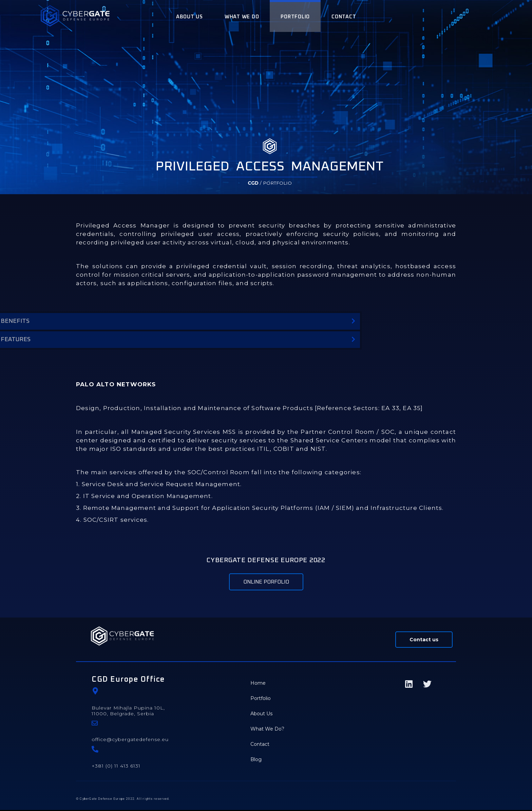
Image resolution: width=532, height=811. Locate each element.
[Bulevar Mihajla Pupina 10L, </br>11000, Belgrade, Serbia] (95, 692)
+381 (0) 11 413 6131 (116, 767)
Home (258, 684)
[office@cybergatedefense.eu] (95, 724)
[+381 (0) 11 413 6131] (95, 750)
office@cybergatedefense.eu (130, 740)
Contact (260, 745)
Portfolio (261, 699)
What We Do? (267, 730)
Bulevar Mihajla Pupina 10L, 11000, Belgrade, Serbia (128, 712)
